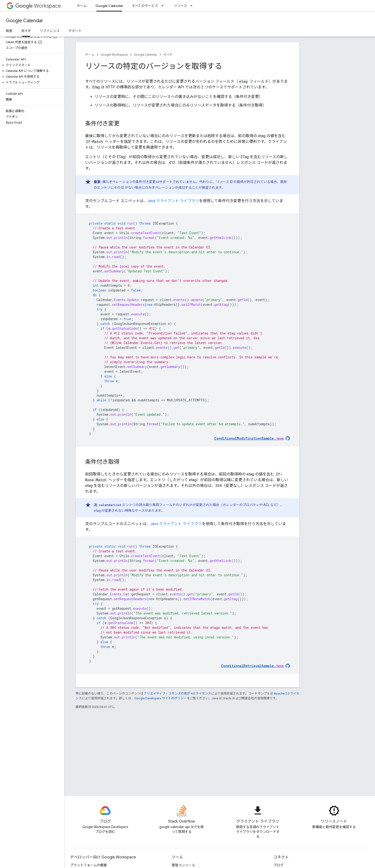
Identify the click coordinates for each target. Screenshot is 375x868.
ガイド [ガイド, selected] (26, 31)
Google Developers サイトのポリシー (161, 698)
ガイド (168, 55)
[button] (31, 65)
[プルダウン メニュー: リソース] (193, 6)
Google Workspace (114, 55)
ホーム (82, 6)
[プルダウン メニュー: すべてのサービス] (164, 6)
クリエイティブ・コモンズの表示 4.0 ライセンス (177, 693)
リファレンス (50, 31)
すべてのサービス (145, 6)
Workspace (38, 6)
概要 (9, 31)
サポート (75, 31)
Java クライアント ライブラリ (173, 201)
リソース (180, 6)
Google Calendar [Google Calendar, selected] (109, 6)
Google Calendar (25, 21)
